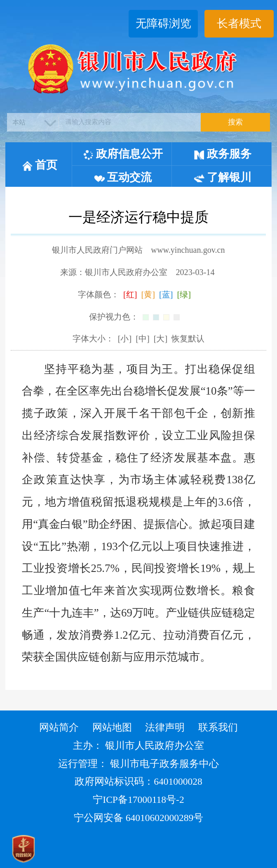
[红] (130, 294)
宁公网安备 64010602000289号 (139, 818)
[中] (142, 339)
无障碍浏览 (163, 24)
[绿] (184, 294)
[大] (161, 339)
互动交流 (123, 177)
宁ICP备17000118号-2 (138, 800)
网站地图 (112, 727)
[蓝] (166, 294)
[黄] (148, 294)
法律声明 (165, 727)
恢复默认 (188, 339)
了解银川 (223, 177)
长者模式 (239, 24)
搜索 (235, 122)
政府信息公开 (123, 154)
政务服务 (223, 154)
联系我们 (218, 727)
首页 (40, 165)
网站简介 (59, 727)
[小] (125, 339)
